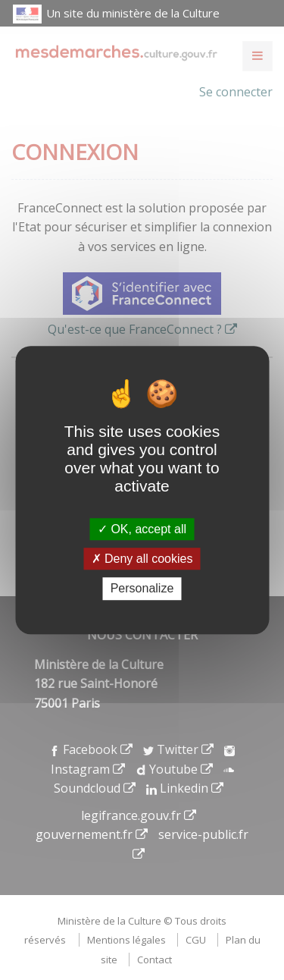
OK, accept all (142, 529)
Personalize (142, 589)
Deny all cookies (142, 559)
